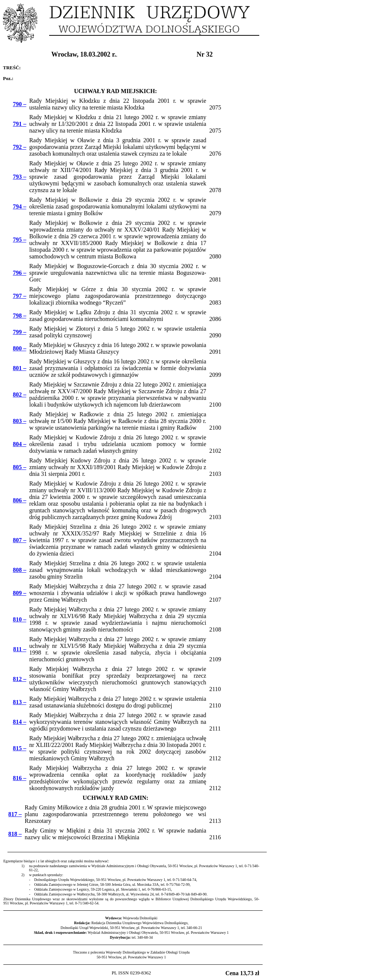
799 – (19, 332)
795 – (19, 240)
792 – (19, 147)
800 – (19, 348)
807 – (19, 540)
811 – (20, 649)
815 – (19, 748)
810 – (19, 619)
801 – (19, 368)
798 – (19, 316)
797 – (19, 296)
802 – (19, 394)
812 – (19, 679)
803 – (19, 421)
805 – (19, 467)
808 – (19, 570)
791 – (19, 124)
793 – (19, 177)
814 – (19, 722)
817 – (15, 814)
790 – (19, 104)
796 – (19, 273)
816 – (19, 778)
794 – (19, 206)
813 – (19, 702)
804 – (19, 444)
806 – (19, 500)
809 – (19, 593)
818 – (15, 834)
